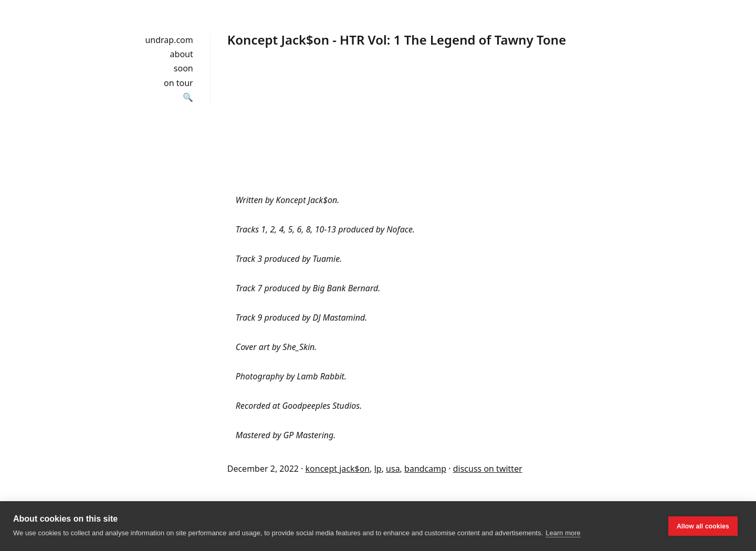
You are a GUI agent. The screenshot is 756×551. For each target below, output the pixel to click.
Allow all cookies (703, 526)
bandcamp (425, 469)
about (182, 54)
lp (378, 469)
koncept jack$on (338, 469)
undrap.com (169, 40)
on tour (178, 83)
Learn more (563, 533)
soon (183, 68)
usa (393, 469)
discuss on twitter (488, 469)
